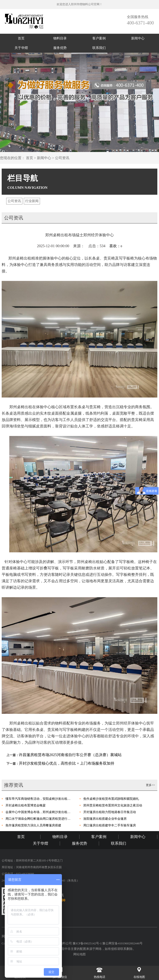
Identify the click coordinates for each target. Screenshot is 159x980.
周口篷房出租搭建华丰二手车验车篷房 (110, 825)
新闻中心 (138, 38)
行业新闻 (32, 201)
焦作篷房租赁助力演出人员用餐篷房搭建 (33, 825)
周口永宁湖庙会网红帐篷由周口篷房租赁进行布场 (39, 819)
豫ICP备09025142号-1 (87, 943)
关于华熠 (21, 48)
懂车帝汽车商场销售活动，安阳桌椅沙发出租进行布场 (39, 799)
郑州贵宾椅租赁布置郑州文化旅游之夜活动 (113, 805)
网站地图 (79, 954)
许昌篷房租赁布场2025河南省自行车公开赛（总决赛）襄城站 (70, 755)
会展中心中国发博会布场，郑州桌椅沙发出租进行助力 (39, 812)
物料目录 (60, 38)
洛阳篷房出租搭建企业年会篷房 (105, 819)
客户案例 (99, 38)
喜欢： (116, 246)
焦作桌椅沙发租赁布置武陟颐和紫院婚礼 (111, 799)
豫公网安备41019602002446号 (122, 943)
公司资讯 (62, 158)
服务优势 (60, 48)
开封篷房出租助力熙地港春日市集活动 (110, 812)
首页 (21, 38)
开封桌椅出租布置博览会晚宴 (26, 805)
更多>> (150, 785)
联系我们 (99, 48)
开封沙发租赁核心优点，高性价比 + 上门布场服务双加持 (67, 763)
